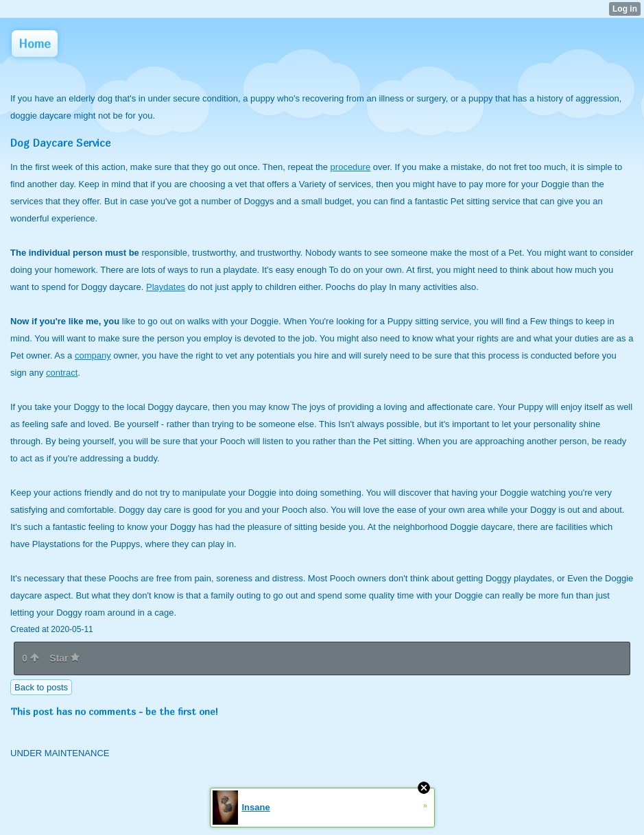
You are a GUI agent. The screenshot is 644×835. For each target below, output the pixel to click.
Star (64, 658)
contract (62, 373)
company (93, 355)
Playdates (166, 287)
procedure (351, 167)
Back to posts (41, 687)
